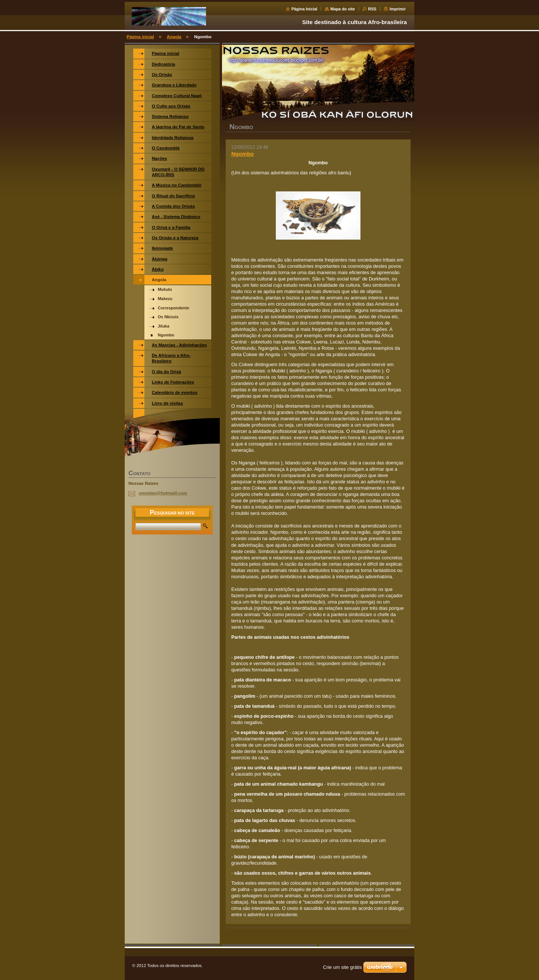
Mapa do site (343, 9)
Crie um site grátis (342, 967)
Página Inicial (304, 9)
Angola (174, 37)
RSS (372, 9)
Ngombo (243, 154)
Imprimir (398, 9)
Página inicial (140, 37)
